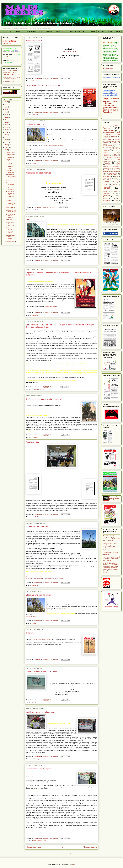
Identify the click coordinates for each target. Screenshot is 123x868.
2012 (7, 137)
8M (112, 126)
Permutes (115, 185)
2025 (7, 104)
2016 (7, 127)
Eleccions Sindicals (113, 157)
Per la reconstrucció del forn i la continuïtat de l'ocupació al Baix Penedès (111, 559)
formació (108, 159)
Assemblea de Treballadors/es (39, 173)
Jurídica (42, 389)
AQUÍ (9, 56)
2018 (7, 122)
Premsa (118, 31)
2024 (7, 107)
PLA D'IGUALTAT (108, 69)
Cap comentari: (54, 78)
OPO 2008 (35, 702)
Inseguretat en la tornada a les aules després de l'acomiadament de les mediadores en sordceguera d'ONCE (111, 546)
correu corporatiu (60, 31)
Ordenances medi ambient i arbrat (34, 577)
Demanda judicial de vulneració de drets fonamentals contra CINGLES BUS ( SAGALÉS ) (111, 538)
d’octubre (9, 157)
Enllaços (92, 31)
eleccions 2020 (116, 156)
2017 (7, 125)
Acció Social (35, 115)
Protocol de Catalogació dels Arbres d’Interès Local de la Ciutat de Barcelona (45, 578)
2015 (7, 130)
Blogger (73, 864)
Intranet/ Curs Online (74, 31)
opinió (116, 178)
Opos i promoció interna (46, 31)
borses (115, 143)
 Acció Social (106, 126)
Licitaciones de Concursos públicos (111, 167)
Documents (101, 31)
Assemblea (117, 140)
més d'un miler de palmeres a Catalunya (54, 145)
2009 (7, 145)
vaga (112, 199)
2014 (7, 132)
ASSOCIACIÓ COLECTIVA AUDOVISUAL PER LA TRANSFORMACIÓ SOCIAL (11, 73)
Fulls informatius (36, 81)
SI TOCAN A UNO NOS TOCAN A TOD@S (44, 85)
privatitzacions (107, 190)
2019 (7, 120)
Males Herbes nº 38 (34, 41)
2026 (7, 102)
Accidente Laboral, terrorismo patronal (42, 712)
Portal (85, 31)
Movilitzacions (117, 168)
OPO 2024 (113, 183)
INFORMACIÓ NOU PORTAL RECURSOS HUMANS (11, 78)
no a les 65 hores (112, 173)
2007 (7, 150)
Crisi (115, 154)
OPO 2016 (115, 181)
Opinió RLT (106, 180)
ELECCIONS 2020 (8, 81)
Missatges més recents (33, 847)
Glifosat (118, 163)
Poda (28, 220)
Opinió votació (115, 180)
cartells (115, 144)
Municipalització (111, 170)
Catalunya (30, 633)
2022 (7, 112)
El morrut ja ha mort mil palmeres (40, 595)
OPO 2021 (105, 183)
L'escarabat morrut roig (36, 124)
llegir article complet (31, 616)
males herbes (108, 168)
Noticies (116, 177)
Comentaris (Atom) (66, 853)
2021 (7, 115)
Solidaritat (106, 195)
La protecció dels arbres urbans (39, 527)
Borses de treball (31, 31)
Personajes (106, 186)
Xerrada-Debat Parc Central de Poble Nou (114, 498)
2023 (7, 110)
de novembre (10, 155)
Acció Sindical (35, 210)
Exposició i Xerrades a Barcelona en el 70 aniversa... (11, 186)
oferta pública (107, 178)
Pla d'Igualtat (115, 186)
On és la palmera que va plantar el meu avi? (44, 399)
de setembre (10, 241)
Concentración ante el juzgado (39, 769)
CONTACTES (19, 31)
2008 (7, 147)
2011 (7, 140)
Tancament (106, 197)
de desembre (10, 152)
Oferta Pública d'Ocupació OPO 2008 (41, 672)
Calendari (105, 144)
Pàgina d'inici (8, 31)
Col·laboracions (107, 146)
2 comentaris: (54, 387)
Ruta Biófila (114, 192)
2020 (7, 117)
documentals (106, 156)
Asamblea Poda (33, 442)
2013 (7, 135)
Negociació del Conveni (111, 171)
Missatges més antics (90, 847)
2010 (7, 142)
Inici (62, 847)
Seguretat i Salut (41, 759)
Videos (110, 31)
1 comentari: (54, 207)
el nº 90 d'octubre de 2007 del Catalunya (41, 639)
